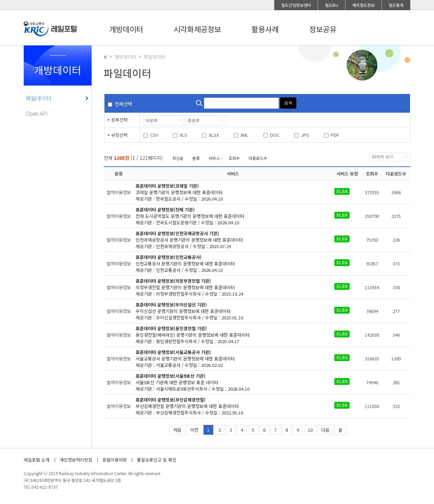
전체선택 (123, 104)
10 (310, 430)
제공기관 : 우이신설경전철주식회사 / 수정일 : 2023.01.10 (229, 311)
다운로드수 (258, 158)
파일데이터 (38, 98)
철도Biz (332, 5)
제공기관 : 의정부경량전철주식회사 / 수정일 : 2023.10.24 (229, 287)
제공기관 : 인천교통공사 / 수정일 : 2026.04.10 (229, 264)
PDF (335, 135)
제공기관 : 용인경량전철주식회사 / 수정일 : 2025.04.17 (229, 335)
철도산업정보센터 (296, 5)
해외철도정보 (363, 5)
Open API (37, 113)
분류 (196, 158)
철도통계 (396, 5)
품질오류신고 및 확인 (157, 460)
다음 (325, 430)
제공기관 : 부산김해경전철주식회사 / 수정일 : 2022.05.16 (229, 406)
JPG (305, 135)
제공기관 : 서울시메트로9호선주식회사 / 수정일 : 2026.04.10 (229, 382)
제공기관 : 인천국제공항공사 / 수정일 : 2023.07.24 (229, 240)
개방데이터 (126, 29)
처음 (177, 430)
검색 (288, 103)
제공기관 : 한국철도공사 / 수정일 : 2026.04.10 (229, 192)
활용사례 (265, 29)
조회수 (234, 158)
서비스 (214, 158)
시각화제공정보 (197, 29)
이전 (194, 430)
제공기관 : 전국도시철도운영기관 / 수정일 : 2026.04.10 (229, 216)
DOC (275, 135)
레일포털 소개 (37, 460)
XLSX (214, 135)
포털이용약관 (115, 460)
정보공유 (323, 29)
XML (244, 135)
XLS (183, 135)
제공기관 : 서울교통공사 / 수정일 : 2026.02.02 (229, 359)
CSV (154, 135)
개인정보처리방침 (76, 460)
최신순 (178, 158)
